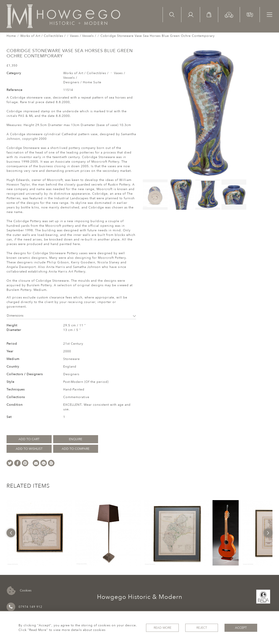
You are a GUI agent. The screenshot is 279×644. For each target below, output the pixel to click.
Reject (202, 628)
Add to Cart (29, 439)
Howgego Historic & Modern (140, 597)
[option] (39, 533)
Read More (162, 628)
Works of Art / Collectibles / (43, 36)
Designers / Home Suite (82, 82)
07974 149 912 (24, 607)
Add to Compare (76, 449)
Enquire (76, 439)
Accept (241, 628)
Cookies (19, 591)
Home (11, 36)
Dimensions (71, 316)
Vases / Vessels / (83, 36)
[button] (229, 14)
